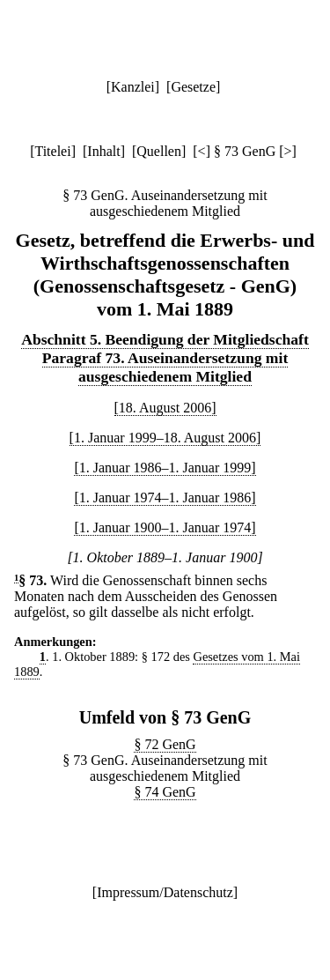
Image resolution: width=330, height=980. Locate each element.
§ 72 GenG (165, 744)
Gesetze (193, 87)
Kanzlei (133, 87)
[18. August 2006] (165, 408)
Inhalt (103, 151)
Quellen (159, 151)
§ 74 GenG (165, 792)
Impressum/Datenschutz (165, 892)
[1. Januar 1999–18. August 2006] (165, 438)
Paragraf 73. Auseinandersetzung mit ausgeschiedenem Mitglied (165, 367)
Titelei (52, 151)
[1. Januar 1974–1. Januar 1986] (165, 497)
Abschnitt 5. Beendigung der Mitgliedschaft (165, 339)
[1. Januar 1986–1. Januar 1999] (165, 468)
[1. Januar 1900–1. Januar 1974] (165, 527)
